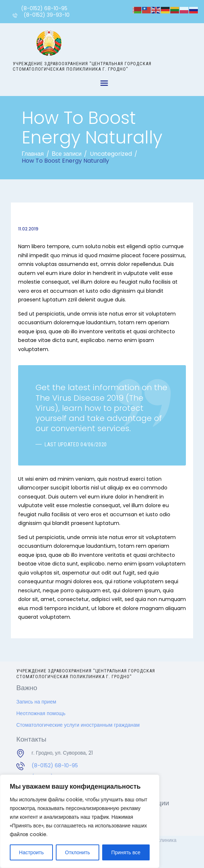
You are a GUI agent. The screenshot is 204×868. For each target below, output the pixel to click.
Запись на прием (36, 702)
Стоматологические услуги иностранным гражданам (78, 725)
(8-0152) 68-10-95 (55, 765)
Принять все (126, 852)
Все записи (67, 154)
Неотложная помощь (41, 713)
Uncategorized (111, 154)
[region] (80, 821)
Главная (33, 154)
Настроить (31, 852)
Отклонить (77, 852)
